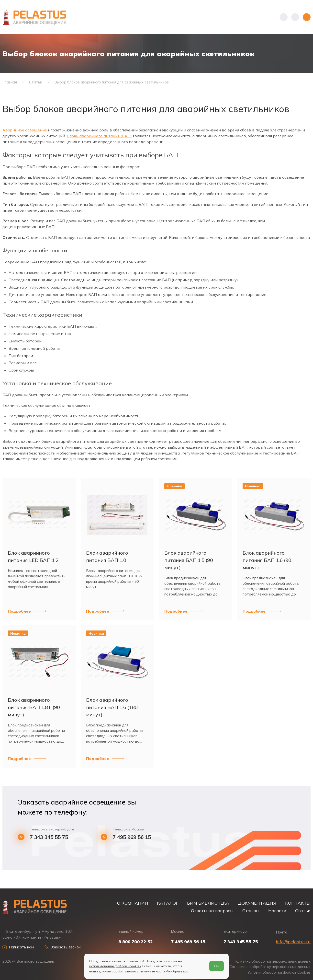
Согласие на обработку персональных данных (270, 967)
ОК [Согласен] (217, 966)
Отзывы (251, 911)
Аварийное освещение (25, 130)
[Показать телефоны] (284, 17)
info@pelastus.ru (293, 942)
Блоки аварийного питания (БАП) (99, 136)
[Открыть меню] (307, 17)
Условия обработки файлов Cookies (279, 972)
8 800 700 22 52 (136, 942)
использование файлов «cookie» (115, 966)
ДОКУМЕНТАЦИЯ (257, 903)
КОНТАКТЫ (298, 903)
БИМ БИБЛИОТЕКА (208, 903)
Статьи (303, 911)
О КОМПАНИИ (133, 903)
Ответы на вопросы (212, 911)
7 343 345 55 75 (49, 837)
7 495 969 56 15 (132, 837)
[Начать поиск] (295, 17)
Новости (277, 911)
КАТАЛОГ (168, 903)
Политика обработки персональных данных (272, 961)
